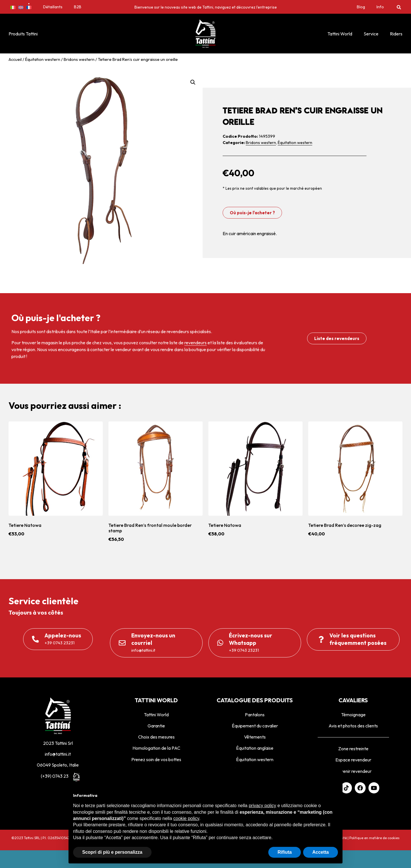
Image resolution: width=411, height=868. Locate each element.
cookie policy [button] (186, 818)
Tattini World (340, 34)
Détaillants (53, 7)
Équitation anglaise (255, 748)
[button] (399, 7)
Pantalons (255, 715)
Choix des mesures (156, 737)
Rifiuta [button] (285, 852)
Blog (361, 7)
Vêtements (255, 737)
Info (380, 7)
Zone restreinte (353, 749)
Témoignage (353, 715)
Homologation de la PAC (156, 748)
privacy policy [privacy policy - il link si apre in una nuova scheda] (262, 806)
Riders (396, 34)
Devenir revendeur (353, 771)
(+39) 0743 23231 (58, 776)
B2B (78, 7)
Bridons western (79, 59)
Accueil (15, 59)
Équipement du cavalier (255, 726)
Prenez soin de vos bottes (156, 759)
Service (371, 34)
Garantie (156, 726)
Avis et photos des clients (353, 726)
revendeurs (196, 343)
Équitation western (43, 59)
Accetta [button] (321, 852)
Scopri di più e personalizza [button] (112, 852)
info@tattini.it (58, 754)
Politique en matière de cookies (374, 838)
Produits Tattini (23, 34)
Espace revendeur (353, 760)
